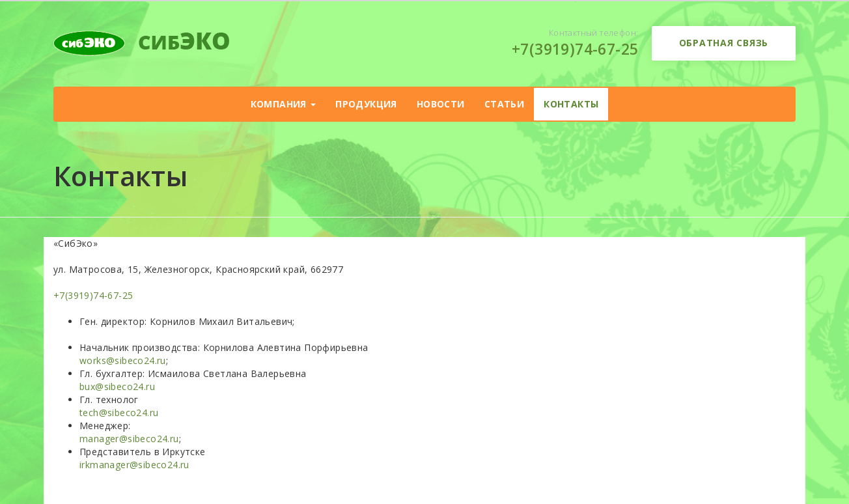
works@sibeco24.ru (123, 360)
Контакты (571, 104)
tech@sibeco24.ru (119, 413)
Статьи (504, 104)
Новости (441, 104)
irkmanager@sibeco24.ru (134, 465)
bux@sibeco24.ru (117, 386)
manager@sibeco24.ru (129, 439)
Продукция (366, 104)
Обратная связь (724, 43)
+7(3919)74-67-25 (575, 49)
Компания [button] (284, 104)
